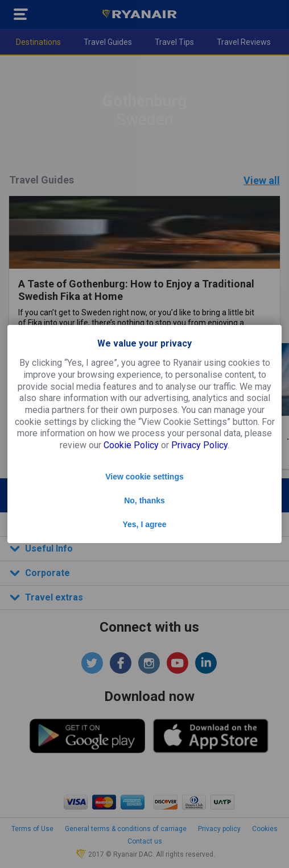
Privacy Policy (199, 445)
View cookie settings (144, 477)
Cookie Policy (131, 445)
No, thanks (144, 500)
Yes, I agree (144, 524)
